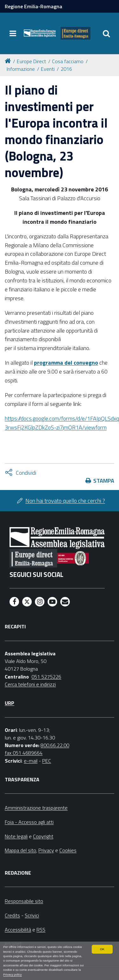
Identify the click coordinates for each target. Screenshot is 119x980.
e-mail (31, 761)
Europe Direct (31, 61)
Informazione (21, 69)
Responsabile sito (24, 901)
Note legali (16, 836)
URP (10, 703)
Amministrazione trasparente (36, 808)
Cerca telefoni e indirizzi (30, 684)
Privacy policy (13, 974)
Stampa (104, 481)
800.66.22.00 (55, 745)
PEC (47, 761)
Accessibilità (18, 930)
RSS (41, 930)
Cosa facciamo (68, 61)
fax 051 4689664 (24, 753)
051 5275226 (46, 677)
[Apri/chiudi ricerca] (106, 33)
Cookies (68, 850)
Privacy (46, 850)
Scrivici (32, 915)
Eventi (48, 69)
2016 (66, 69)
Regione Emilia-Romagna (33, 6)
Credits (12, 915)
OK (102, 949)
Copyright (43, 836)
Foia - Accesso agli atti (29, 822)
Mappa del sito (20, 850)
